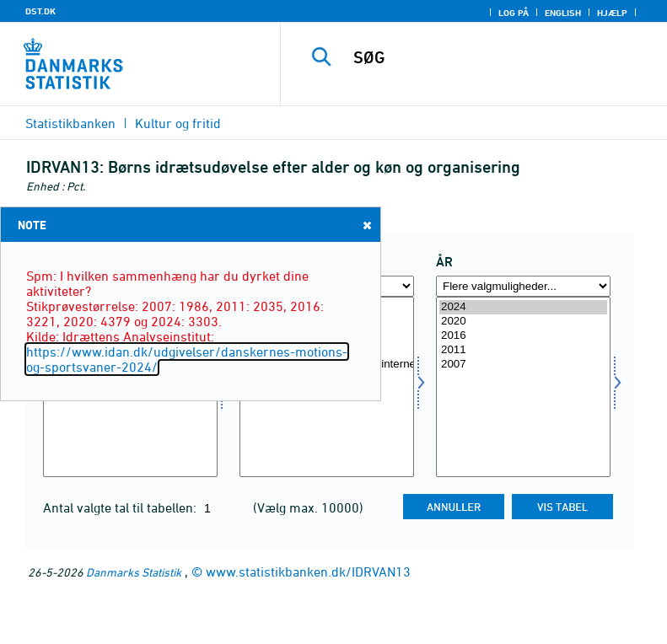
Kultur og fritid (178, 123)
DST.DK (40, 11)
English (563, 13)
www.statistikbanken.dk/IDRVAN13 (308, 572)
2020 (523, 322)
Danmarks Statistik (134, 572)
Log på (514, 13)
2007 (523, 365)
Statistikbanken (70, 123)
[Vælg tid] (523, 387)
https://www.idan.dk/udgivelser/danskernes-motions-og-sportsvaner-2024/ (187, 359)
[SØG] (499, 57)
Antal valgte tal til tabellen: (121, 507)
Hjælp (612, 13)
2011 (523, 350)
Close (366, 225)
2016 (523, 336)
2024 (523, 307)
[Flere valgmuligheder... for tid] (523, 286)
